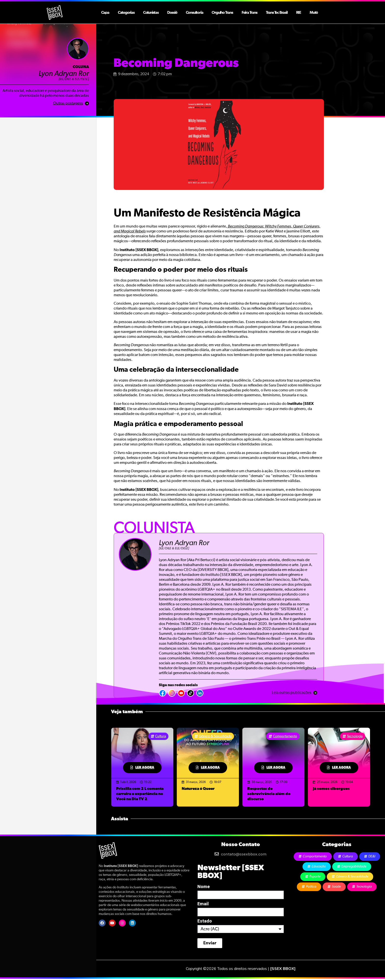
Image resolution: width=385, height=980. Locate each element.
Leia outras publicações (292, 693)
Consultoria (195, 13)
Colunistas (151, 13)
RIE (299, 13)
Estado (205, 921)
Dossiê (172, 13)
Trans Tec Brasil (277, 13)
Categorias (126, 13)
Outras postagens (68, 103)
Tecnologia (355, 736)
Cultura (161, 736)
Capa (105, 13)
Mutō (314, 13)
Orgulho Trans (222, 13)
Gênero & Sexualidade (215, 736)
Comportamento (285, 736)
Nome (204, 887)
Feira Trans (249, 13)
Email (203, 904)
